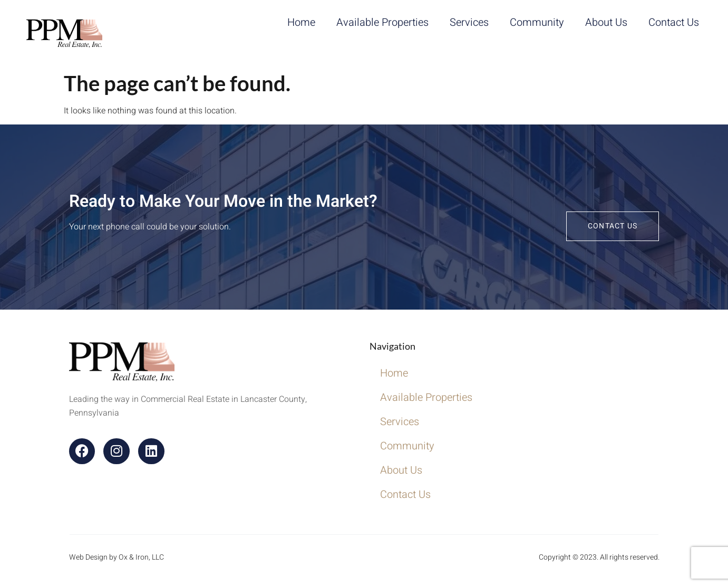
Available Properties (382, 22)
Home (301, 22)
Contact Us (674, 22)
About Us (606, 22)
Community (537, 22)
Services (469, 22)
